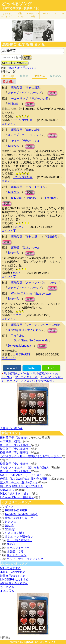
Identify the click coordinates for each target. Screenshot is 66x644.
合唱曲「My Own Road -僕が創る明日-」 (26, 479)
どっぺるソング (17, 4)
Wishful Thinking (21, 293)
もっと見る (7, 587)
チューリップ (20, 99)
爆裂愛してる (15, 551)
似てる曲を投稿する (15, 63)
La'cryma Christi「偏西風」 (17, 497)
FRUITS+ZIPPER (16, 510)
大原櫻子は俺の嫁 (11, 428)
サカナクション (17, 555)
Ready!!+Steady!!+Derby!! (21, 514)
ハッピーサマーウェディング (25, 559)
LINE (51, 368)
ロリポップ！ (48, 642)
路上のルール (32, 248)
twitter (32, 368)
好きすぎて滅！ (15, 533)
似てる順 (8, 76)
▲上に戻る (7, 591)
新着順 (24, 76)
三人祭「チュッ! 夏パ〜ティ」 (19, 482)
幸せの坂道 (33, 88)
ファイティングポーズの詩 (43, 325)
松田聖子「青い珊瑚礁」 (15, 445)
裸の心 (11, 544)
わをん (17, 273)
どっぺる (7, 15)
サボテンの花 (40, 99)
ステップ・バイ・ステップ (24, 93)
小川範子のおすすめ (13, 572)
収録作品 (13, 146)
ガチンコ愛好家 (23, 120)
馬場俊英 (17, 88)
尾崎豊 (15, 248)
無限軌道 (13, 104)
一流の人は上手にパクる (21, 68)
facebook (12, 368)
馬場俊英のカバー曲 (17, 373)
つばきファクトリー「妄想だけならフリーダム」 (31, 456)
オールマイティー (18, 548)
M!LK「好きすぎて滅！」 (16, 494)
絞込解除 (8, 82)
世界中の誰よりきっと (19, 518)
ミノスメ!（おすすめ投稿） (38, 381)
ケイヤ (15, 141)
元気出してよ (32, 141)
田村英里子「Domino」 (15, 438)
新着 (20, 15)
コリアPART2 (21, 354)
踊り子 (9, 525)
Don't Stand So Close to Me (31, 340)
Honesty (31, 198)
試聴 (52, 93)
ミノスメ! (59, 13)
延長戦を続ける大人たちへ (24, 330)
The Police (18, 336)
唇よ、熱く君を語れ (19, 540)
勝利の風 (32, 237)
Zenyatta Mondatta (19, 346)
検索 (27, 57)
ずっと (9, 507)
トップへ (7, 377)
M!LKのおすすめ (10, 568)
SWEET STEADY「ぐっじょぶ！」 (22, 475)
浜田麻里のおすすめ (13, 576)
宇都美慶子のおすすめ (14, 583)
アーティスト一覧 (26, 377)
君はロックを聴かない (19, 537)
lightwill (29, 642)
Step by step (43, 294)
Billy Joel (17, 198)
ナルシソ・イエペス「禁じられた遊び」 (25, 468)
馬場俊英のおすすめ (45, 373)
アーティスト (33, 15)
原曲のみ (55, 76)
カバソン (46, 13)
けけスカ (11, 522)
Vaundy (10, 529)
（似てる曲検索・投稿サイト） (21, 8)
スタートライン (36, 187)
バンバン (18, 227)
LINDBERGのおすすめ (14, 579)
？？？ (17, 315)
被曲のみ (40, 76)
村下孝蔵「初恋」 (11, 441)
